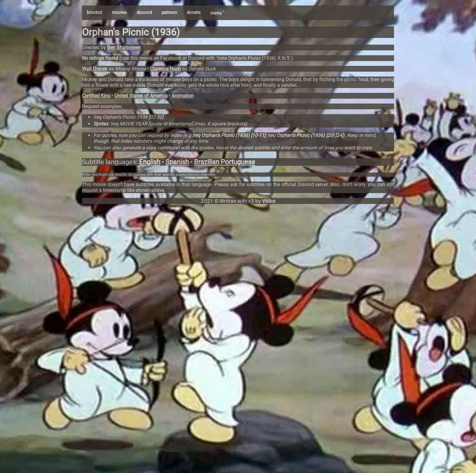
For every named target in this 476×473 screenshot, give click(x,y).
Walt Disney (95, 69)
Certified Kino (96, 96)
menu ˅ (217, 13)
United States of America (141, 96)
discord (144, 12)
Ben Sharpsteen (124, 48)
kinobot (95, 12)
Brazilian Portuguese (224, 162)
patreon (169, 12)
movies (119, 12)
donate (194, 12)
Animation (183, 96)
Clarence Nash (165, 69)
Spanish (177, 162)
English (150, 162)
